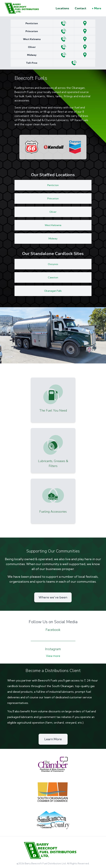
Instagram (53, 649)
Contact (81, 8)
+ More (97, 8)
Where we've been (53, 597)
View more (53, 656)
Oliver (32, 47)
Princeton (32, 31)
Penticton (32, 23)
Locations (62, 8)
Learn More (53, 739)
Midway (32, 55)
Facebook (53, 630)
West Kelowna (32, 39)
